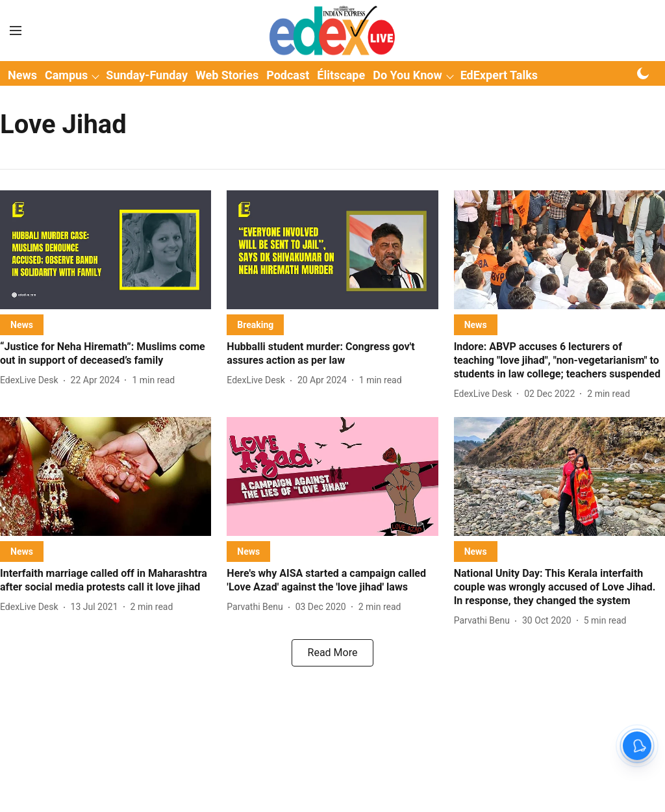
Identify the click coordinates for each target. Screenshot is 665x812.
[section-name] (22, 324)
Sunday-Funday (147, 75)
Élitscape (341, 75)
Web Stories (227, 75)
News (22, 75)
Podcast (288, 75)
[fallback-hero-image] (106, 250)
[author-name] (32, 380)
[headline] (106, 354)
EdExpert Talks (499, 75)
